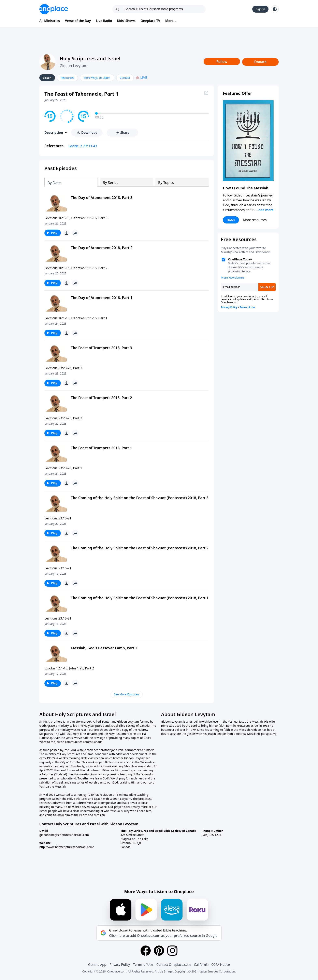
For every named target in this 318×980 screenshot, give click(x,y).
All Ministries (50, 21)
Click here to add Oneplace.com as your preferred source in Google (163, 936)
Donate (261, 62)
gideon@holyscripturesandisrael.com (64, 835)
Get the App (97, 965)
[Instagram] (172, 951)
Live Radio (104, 21)
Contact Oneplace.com (174, 965)
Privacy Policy (120, 965)
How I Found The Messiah (246, 188)
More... (171, 21)
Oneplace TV (150, 21)
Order (231, 220)
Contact (125, 78)
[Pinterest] (159, 951)
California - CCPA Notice (212, 965)
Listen (47, 78)
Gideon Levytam (74, 66)
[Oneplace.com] (54, 9)
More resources (255, 220)
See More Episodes (127, 694)
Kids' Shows (126, 21)
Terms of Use (143, 965)
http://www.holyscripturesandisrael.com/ (67, 847)
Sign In (260, 9)
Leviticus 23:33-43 (83, 146)
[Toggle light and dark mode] (275, 9)
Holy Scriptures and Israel (90, 58)
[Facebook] (146, 951)
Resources (67, 78)
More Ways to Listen (97, 78)
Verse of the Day (78, 21)
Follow (222, 62)
